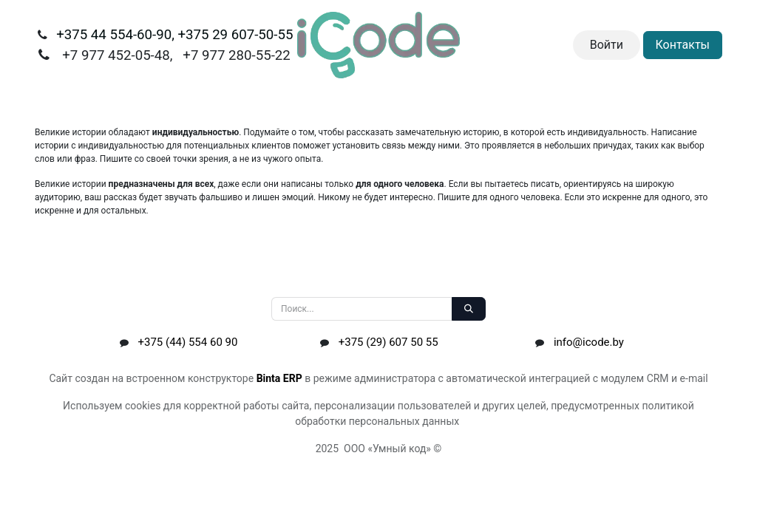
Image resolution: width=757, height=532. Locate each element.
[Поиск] (469, 309)
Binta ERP (279, 378)
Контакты (683, 45)
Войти (607, 45)
